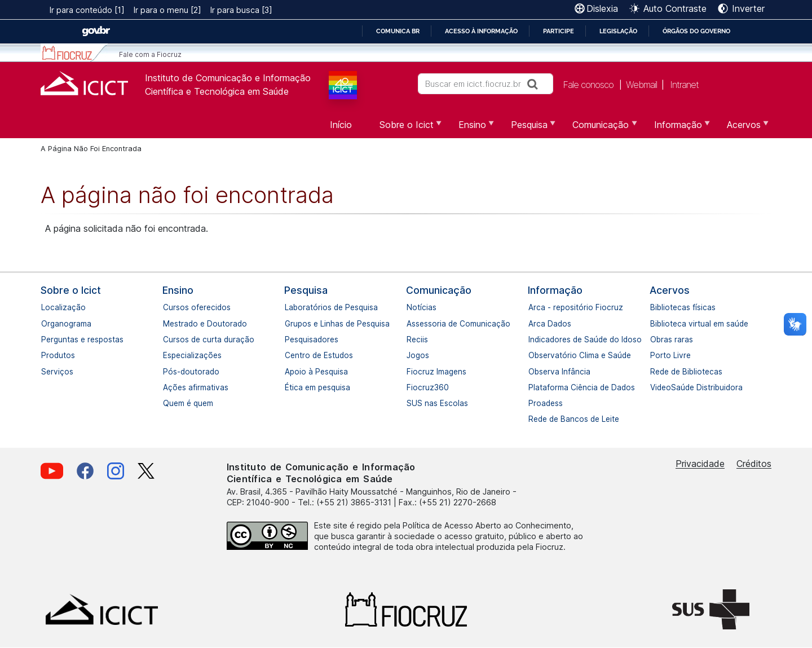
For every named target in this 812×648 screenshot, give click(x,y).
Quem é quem (169, 403)
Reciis (412, 340)
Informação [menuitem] (677, 129)
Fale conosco (588, 85)
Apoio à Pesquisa (290, 372)
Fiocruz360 (412, 387)
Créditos (754, 464)
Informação (555, 290)
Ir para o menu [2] (167, 10)
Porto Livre (656, 355)
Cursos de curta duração (169, 340)
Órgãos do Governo (696, 31)
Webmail (641, 85)
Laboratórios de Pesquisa (290, 307)
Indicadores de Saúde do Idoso (534, 340)
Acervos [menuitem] (742, 129)
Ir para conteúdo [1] (87, 10)
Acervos (670, 290)
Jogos (412, 355)
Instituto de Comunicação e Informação (228, 78)
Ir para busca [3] (241, 10)
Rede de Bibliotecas (656, 372)
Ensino (178, 290)
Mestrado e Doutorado (169, 324)
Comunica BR (398, 31)
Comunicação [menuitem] (599, 129)
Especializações (169, 355)
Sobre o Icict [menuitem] (405, 129)
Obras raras (656, 340)
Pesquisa (306, 290)
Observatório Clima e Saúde (534, 355)
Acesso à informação (481, 31)
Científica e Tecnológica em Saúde (217, 91)
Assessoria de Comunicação (412, 324)
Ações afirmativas (169, 387)
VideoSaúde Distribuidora (656, 387)
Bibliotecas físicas (656, 307)
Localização (47, 307)
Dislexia (602, 8)
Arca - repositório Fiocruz (534, 307)
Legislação (618, 31)
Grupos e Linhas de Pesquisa (290, 324)
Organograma (47, 324)
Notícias (412, 307)
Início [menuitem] (341, 125)
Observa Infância (534, 372)
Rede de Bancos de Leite (534, 419)
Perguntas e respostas (47, 340)
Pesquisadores (290, 340)
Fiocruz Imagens (412, 372)
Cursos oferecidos (169, 307)
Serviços (47, 372)
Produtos (47, 355)
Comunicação (439, 290)
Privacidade (700, 464)
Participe (559, 31)
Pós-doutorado (169, 372)
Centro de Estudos (290, 355)
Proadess (534, 403)
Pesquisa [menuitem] (528, 129)
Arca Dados (534, 324)
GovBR (96, 31)
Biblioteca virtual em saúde (656, 324)
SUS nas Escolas (412, 403)
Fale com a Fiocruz (150, 54)
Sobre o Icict (71, 290)
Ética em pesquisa (290, 387)
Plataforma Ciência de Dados (534, 387)
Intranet (684, 85)
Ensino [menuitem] (471, 129)
